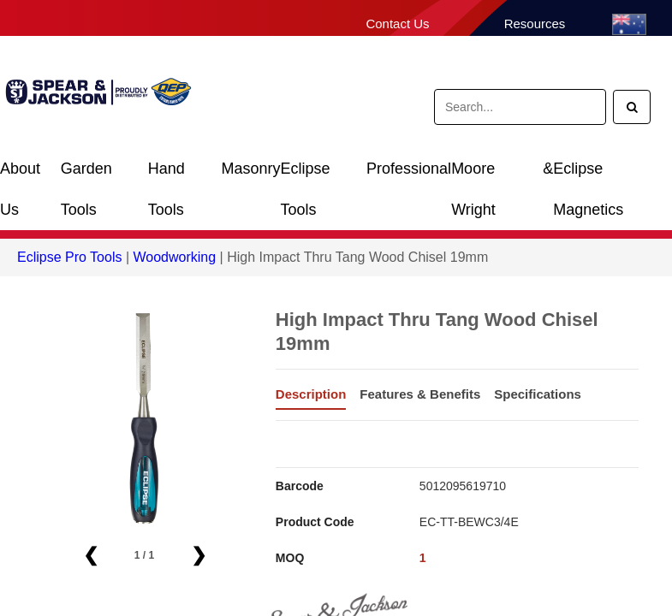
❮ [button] (91, 555)
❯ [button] (199, 555)
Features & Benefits (420, 394)
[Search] (632, 107)
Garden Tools (86, 175)
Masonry (251, 169)
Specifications (538, 394)
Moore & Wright (502, 175)
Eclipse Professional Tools (366, 175)
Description (311, 394)
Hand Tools (167, 175)
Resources (535, 24)
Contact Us (397, 24)
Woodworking (174, 257)
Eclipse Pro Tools (69, 257)
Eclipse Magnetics (588, 175)
